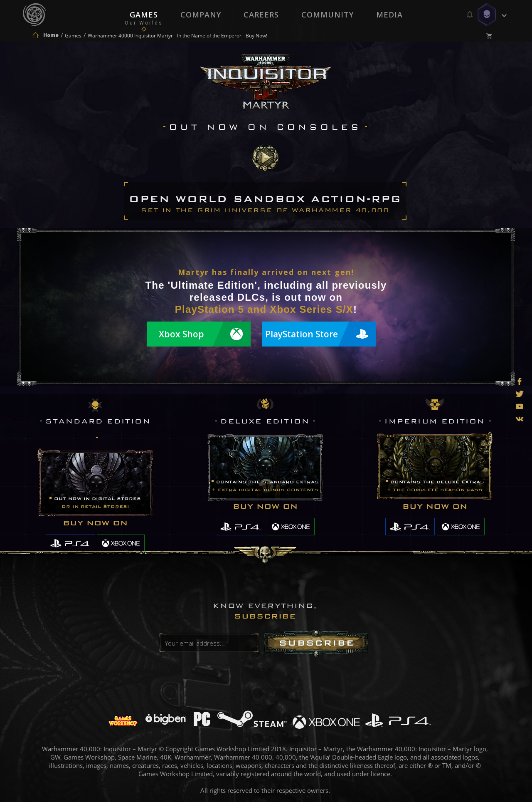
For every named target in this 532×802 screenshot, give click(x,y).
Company (201, 15)
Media (389, 15)
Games (144, 15)
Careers (261, 15)
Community (328, 15)
